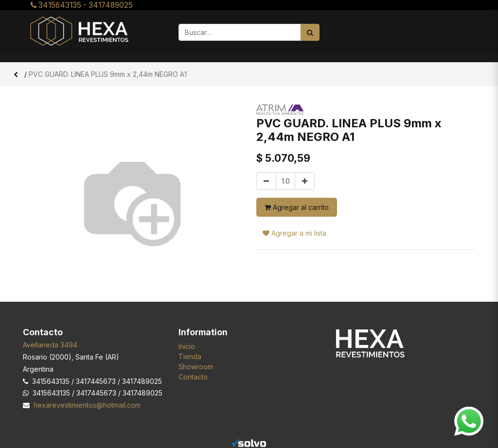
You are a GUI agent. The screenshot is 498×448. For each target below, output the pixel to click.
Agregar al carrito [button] (297, 207)
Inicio (187, 346)
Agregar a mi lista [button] (294, 233)
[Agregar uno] (305, 181)
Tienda (190, 356)
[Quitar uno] (266, 181)
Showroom (196, 367)
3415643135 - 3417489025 (82, 5)
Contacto (193, 377)
